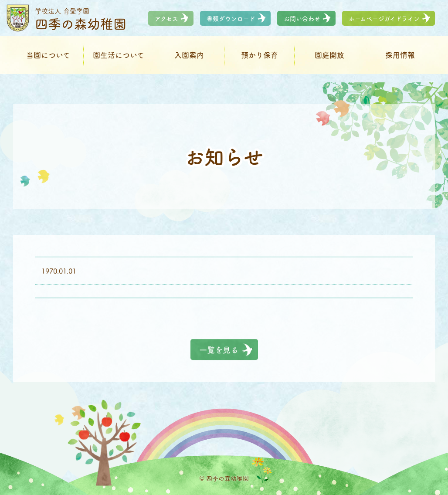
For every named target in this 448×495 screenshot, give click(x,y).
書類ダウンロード (231, 23)
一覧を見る (219, 350)
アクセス (166, 23)
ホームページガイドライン (384, 23)
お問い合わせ (302, 23)
